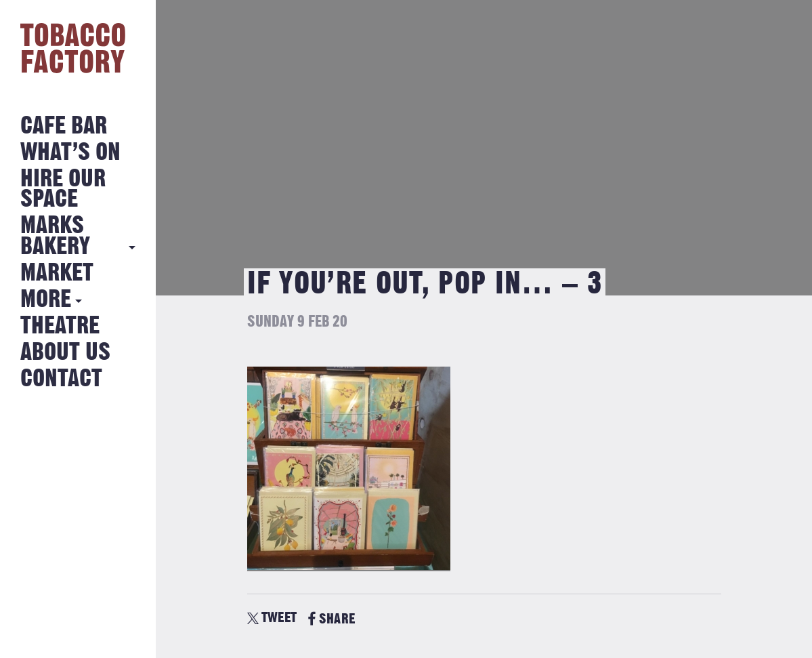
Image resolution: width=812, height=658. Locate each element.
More (46, 300)
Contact (61, 379)
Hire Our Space (63, 189)
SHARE (332, 619)
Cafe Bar (64, 126)
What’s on (70, 153)
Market (57, 273)
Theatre (60, 326)
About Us (65, 353)
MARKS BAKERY (55, 236)
